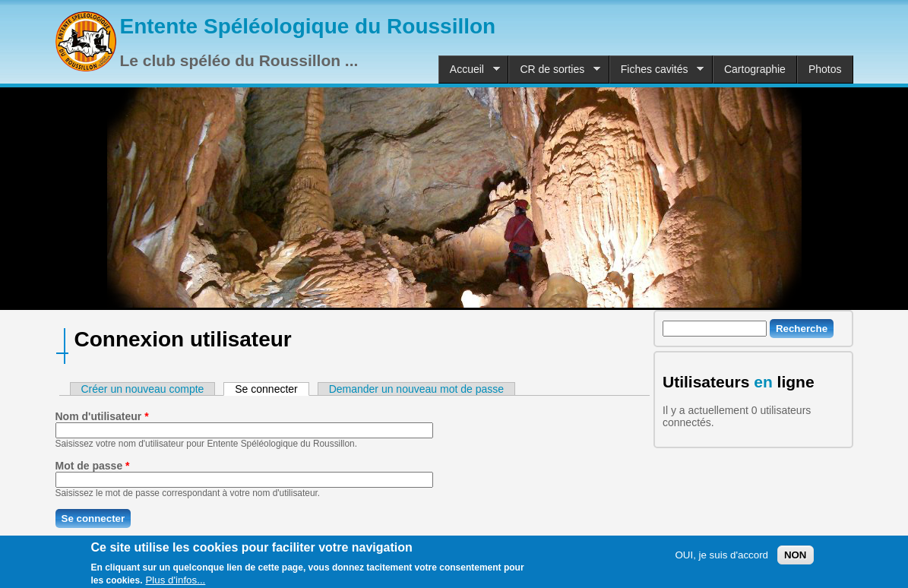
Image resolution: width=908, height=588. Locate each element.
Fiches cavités (657, 70)
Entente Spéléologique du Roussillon (308, 26)
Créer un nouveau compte (143, 389)
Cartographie (755, 69)
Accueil (469, 70)
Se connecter (272, 389)
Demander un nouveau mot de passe (416, 389)
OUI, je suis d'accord (721, 559)
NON (796, 559)
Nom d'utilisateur (102, 416)
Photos (825, 69)
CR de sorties (554, 70)
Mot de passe (93, 466)
